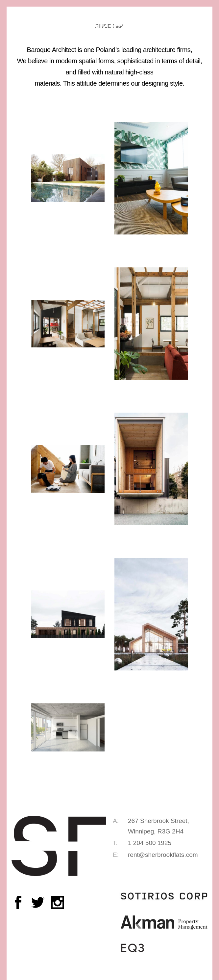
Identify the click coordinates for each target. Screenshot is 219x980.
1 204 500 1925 (150, 843)
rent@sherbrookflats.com (163, 855)
